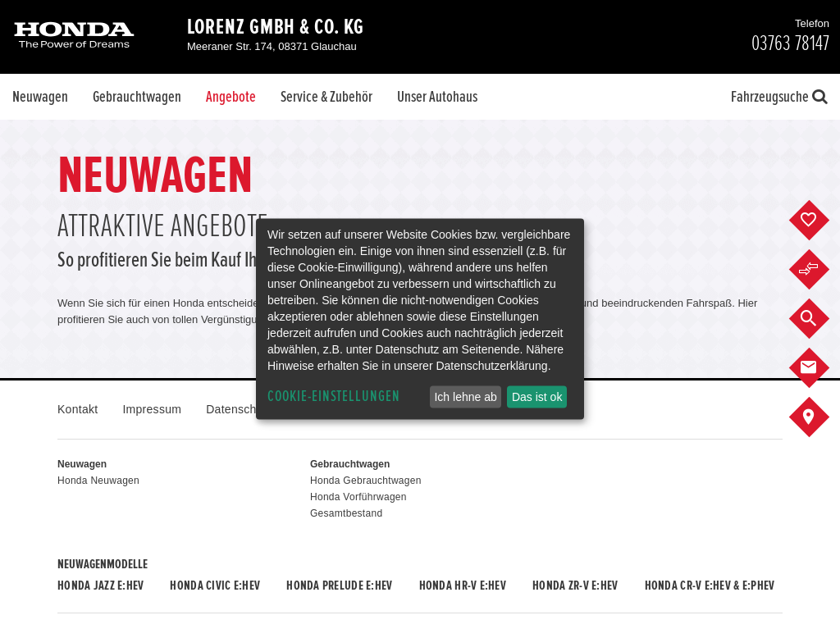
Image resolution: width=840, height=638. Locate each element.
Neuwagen (40, 97)
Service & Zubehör (326, 97)
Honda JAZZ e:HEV (100, 586)
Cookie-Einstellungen (334, 396)
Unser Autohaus (437, 97)
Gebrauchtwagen (137, 97)
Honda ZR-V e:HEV (575, 586)
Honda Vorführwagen (358, 497)
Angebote (231, 97)
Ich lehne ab (465, 397)
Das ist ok (537, 397)
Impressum (152, 409)
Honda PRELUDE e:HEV (339, 586)
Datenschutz (239, 409)
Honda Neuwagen (98, 481)
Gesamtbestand (346, 513)
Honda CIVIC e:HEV (215, 586)
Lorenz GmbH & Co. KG (276, 27)
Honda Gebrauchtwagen (366, 481)
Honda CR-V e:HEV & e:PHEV (710, 586)
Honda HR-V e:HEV (463, 586)
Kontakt (78, 409)
